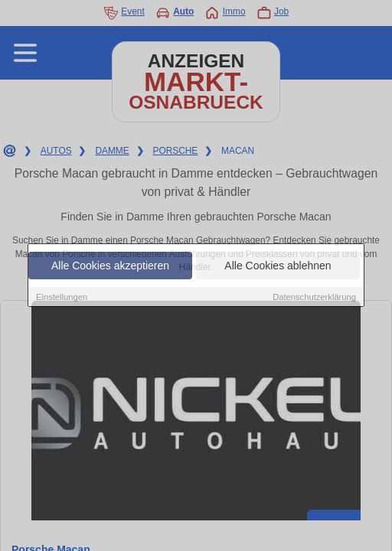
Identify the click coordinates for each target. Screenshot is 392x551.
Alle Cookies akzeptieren (110, 266)
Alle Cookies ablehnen (278, 266)
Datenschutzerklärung (314, 297)
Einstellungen (62, 297)
